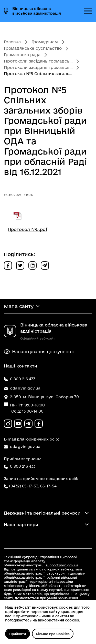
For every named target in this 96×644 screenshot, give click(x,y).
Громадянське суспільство (33, 48)
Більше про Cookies (53, 634)
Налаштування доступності (39, 352)
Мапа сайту (19, 306)
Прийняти (18, 634)
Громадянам (45, 42)
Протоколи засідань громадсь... (38, 61)
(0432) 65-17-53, (24, 486)
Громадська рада (22, 55)
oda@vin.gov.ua (22, 447)
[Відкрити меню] (88, 11)
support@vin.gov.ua (62, 565)
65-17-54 (48, 486)
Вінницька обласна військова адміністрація (37, 11)
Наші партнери (21, 524)
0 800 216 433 (20, 466)
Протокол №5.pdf (28, 229)
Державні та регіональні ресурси (42, 513)
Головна (12, 42)
